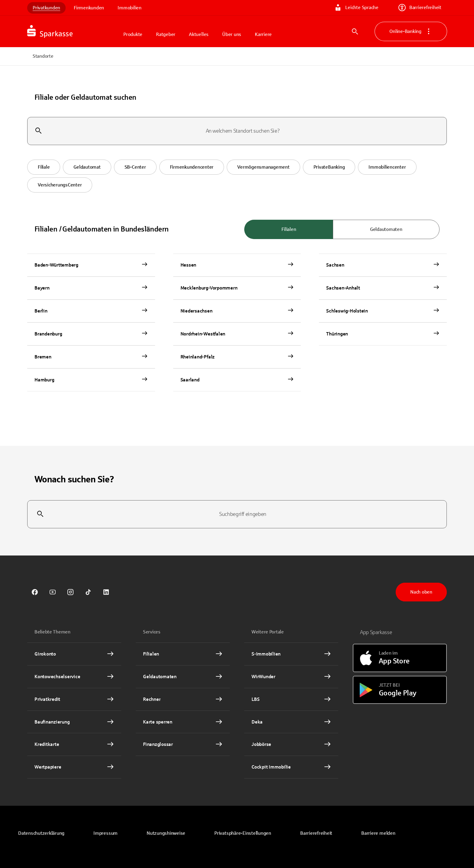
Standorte (43, 56)
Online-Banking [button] (411, 31)
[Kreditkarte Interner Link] (74, 744)
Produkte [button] (133, 34)
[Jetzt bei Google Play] (400, 690)
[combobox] (237, 131)
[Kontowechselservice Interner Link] (74, 677)
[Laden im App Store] (400, 658)
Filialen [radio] (289, 229)
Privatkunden (46, 8)
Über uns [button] (232, 34)
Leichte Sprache (356, 8)
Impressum (106, 833)
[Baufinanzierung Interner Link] (74, 722)
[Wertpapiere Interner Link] (74, 767)
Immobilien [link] (130, 8)
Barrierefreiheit (420, 8)
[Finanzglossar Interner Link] (183, 744)
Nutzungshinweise (166, 833)
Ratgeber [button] (166, 34)
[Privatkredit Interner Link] (74, 699)
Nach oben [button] (421, 592)
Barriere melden (378, 833)
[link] (35, 592)
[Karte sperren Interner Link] (183, 722)
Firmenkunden (89, 8)
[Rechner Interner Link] (183, 699)
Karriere (263, 34)
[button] (44, 167)
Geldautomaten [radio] (386, 229)
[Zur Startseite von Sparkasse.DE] (73, 31)
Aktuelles (199, 34)
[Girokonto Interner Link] (74, 654)
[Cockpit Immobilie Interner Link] (291, 767)
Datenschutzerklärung (41, 833)
